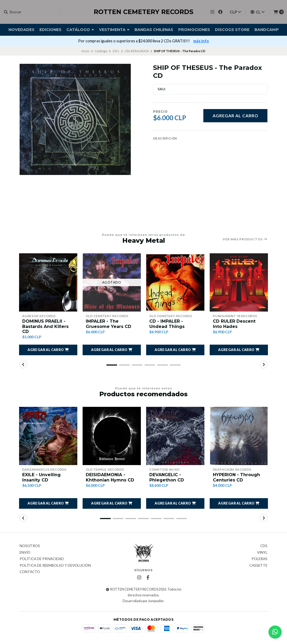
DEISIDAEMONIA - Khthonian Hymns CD (110, 477)
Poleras (259, 559)
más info (201, 41)
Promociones (194, 30)
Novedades (21, 30)
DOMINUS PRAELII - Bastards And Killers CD (45, 326)
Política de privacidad (42, 559)
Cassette (258, 566)
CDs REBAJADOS (137, 51)
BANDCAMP (267, 30)
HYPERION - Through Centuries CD (236, 477)
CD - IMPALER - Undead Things (167, 324)
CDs (264, 546)
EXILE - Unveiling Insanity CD (41, 477)
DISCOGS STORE (232, 30)
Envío (25, 553)
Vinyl (262, 553)
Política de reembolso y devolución (55, 566)
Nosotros (30, 546)
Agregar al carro (236, 116)
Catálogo (80, 30)
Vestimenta (114, 30)
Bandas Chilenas (154, 30)
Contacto (30, 572)
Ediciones (50, 30)
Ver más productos (245, 239)
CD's (116, 51)
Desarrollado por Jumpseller (143, 601)
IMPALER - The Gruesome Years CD (109, 324)
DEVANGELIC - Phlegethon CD (167, 477)
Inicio (85, 51)
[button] (48, 350)
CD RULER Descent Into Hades (234, 324)
